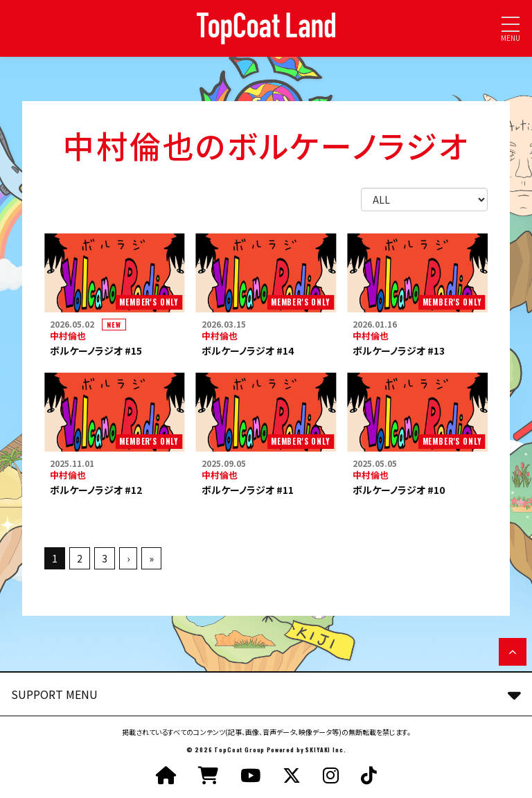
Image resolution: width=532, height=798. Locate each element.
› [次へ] (128, 558)
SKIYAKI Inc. (326, 750)
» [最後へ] (151, 558)
